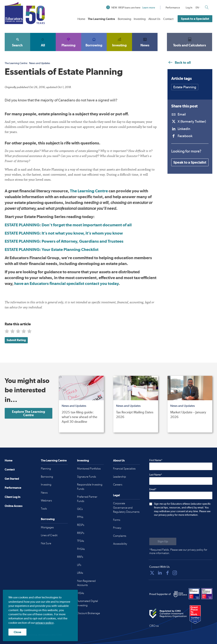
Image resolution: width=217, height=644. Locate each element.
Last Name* (156, 475)
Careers (118, 485)
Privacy (117, 528)
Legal (116, 495)
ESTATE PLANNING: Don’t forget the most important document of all (68, 225)
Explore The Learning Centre (29, 413)
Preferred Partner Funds (87, 499)
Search (17, 42)
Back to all (179, 62)
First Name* (156, 460)
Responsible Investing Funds (90, 487)
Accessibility (120, 544)
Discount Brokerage (89, 613)
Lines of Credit (49, 535)
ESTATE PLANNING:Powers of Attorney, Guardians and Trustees (64, 241)
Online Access (14, 506)
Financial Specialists (124, 469)
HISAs (81, 593)
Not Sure (46, 543)
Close (17, 632)
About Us (154, 19)
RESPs (81, 525)
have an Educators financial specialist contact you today (66, 283)
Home (81, 19)
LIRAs (80, 573)
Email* (153, 489)
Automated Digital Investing (87, 603)
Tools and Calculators (190, 42)
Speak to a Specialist (195, 19)
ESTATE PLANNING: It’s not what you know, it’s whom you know (64, 233)
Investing (140, 19)
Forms (117, 520)
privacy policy (45, 623)
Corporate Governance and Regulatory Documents (126, 508)
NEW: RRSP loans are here (131, 8)
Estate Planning (185, 87)
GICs (80, 509)
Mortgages (47, 527)
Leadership (120, 477)
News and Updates (40, 63)
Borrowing (124, 19)
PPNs (80, 517)
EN (197, 8)
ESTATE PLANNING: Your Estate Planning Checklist (52, 249)
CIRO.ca (154, 626)
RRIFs (80, 557)
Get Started (12, 479)
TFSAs (81, 541)
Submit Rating (16, 340)
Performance (173, 8)
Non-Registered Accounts (86, 583)
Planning (68, 42)
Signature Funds (87, 477)
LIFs (79, 565)
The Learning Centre (101, 19)
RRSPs (81, 533)
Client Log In (13, 497)
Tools (44, 509)
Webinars (46, 501)
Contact (168, 19)
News (145, 42)
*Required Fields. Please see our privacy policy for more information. (178, 551)
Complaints (120, 536)
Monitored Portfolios (89, 469)
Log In (189, 8)
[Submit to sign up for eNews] (163, 541)
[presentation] (178, 528)
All (43, 42)
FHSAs (81, 549)
